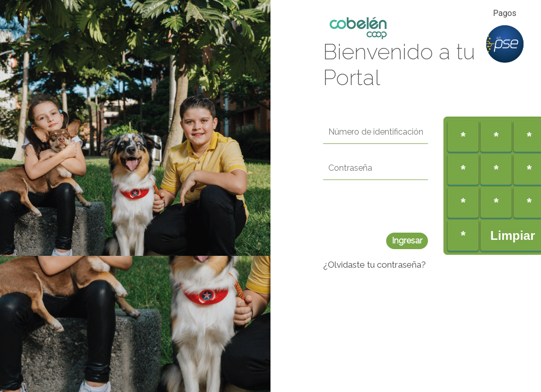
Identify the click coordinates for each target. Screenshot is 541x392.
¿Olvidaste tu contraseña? (375, 265)
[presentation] (402, 213)
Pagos (505, 13)
